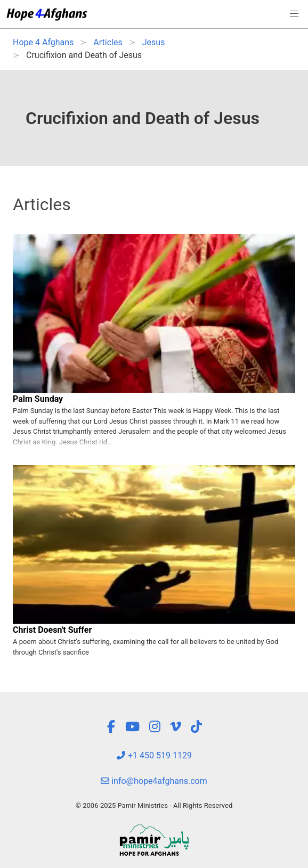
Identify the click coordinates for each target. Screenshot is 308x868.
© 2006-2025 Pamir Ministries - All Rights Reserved (154, 805)
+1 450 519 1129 (154, 755)
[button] (294, 14)
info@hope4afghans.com (154, 781)
